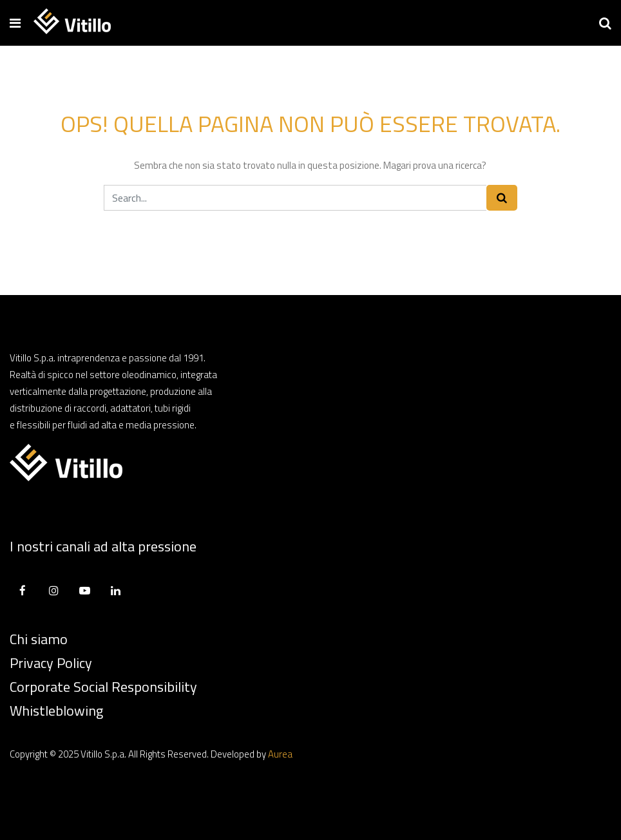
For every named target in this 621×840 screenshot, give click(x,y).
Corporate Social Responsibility (103, 687)
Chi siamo (39, 639)
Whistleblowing (56, 711)
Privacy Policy (51, 663)
